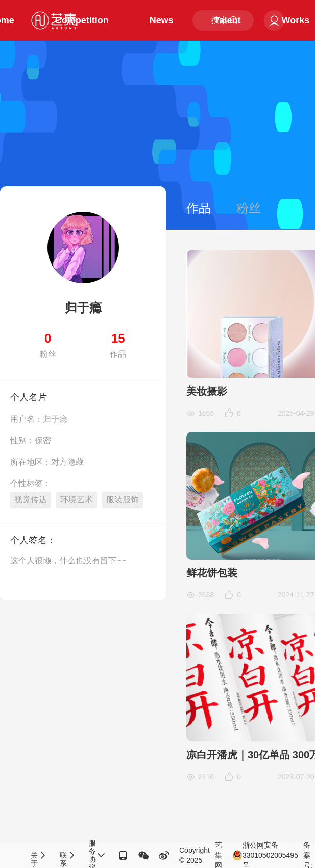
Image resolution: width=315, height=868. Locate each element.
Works (296, 20)
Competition (82, 20)
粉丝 (249, 208)
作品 (199, 208)
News (162, 20)
